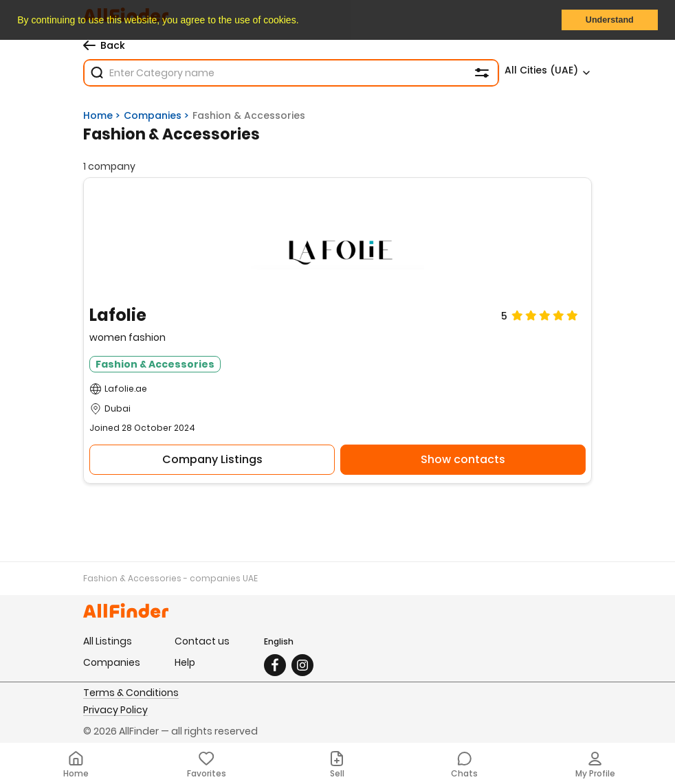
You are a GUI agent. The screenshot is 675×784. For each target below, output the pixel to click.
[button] (303, 21)
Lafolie (118, 316)
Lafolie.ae (126, 389)
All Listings (108, 641)
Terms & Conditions (131, 693)
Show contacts (463, 459)
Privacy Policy (115, 710)
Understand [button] (610, 20)
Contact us (202, 641)
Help (185, 662)
